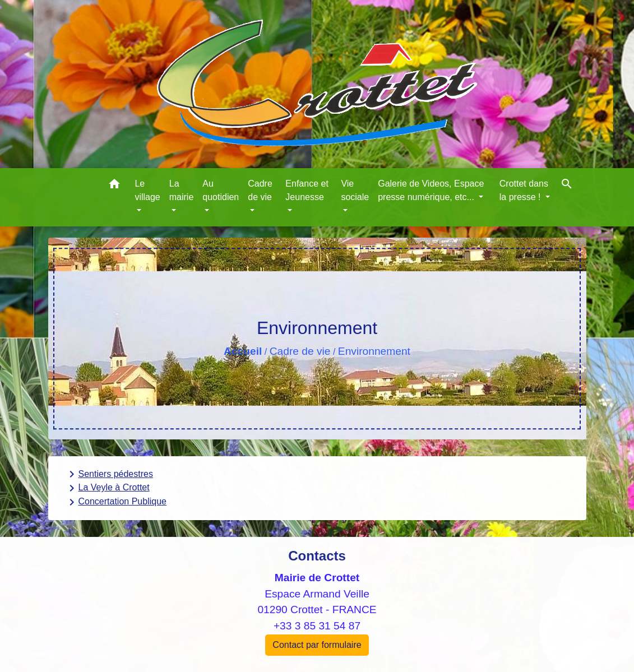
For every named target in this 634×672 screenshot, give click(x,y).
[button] (114, 186)
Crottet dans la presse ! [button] (524, 190)
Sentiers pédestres (109, 474)
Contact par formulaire (317, 645)
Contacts (317, 556)
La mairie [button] (182, 190)
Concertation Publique (116, 502)
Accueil (243, 351)
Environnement (374, 351)
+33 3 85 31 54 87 (317, 626)
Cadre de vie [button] (260, 190)
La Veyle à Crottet (107, 488)
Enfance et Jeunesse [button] (307, 190)
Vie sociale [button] (355, 190)
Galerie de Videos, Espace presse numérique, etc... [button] (431, 190)
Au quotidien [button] (221, 190)
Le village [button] (147, 190)
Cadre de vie (300, 351)
